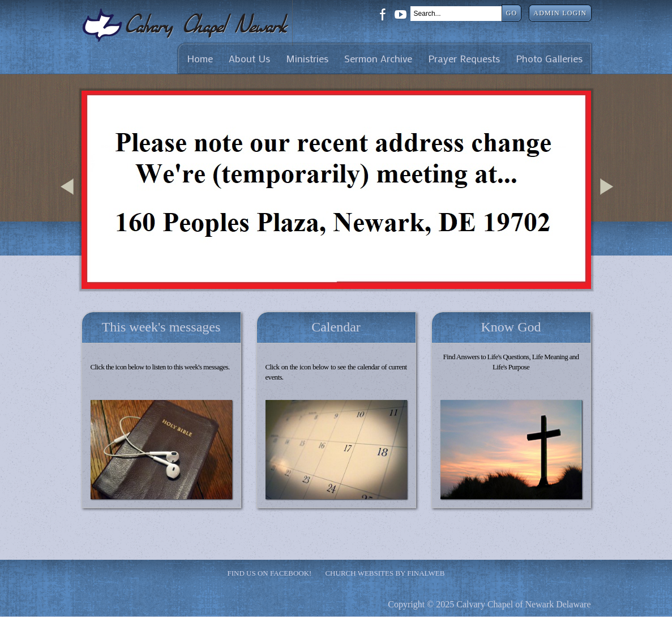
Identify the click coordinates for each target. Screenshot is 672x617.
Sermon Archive (378, 59)
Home (200, 59)
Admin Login (560, 13)
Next (609, 200)
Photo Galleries (549, 59)
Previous (69, 200)
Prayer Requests (464, 59)
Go (512, 13)
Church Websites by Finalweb (385, 573)
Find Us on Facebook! (270, 573)
